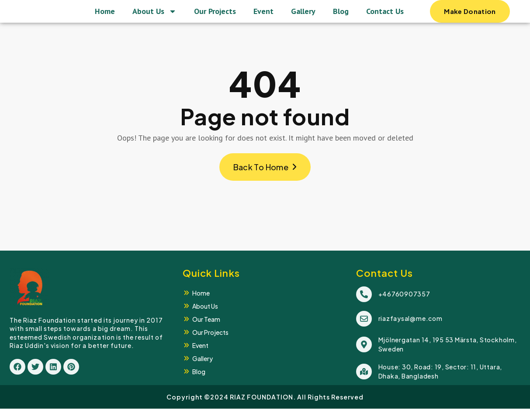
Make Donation (470, 21)
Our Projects (215, 17)
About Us (154, 17)
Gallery (303, 17)
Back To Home (265, 178)
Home (105, 17)
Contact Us (385, 17)
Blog (341, 17)
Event (263, 17)
